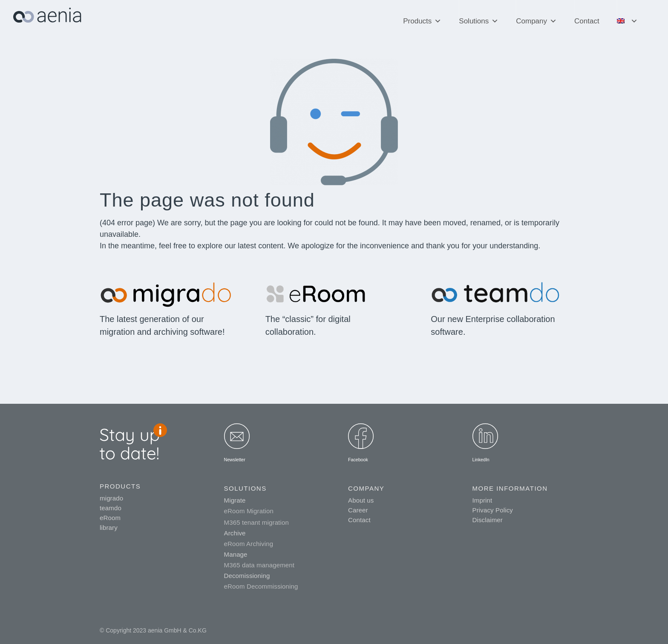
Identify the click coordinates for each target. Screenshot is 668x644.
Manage (236, 554)
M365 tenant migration (256, 522)
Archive (235, 533)
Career (358, 510)
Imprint (482, 500)
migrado (111, 498)
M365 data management (259, 565)
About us (361, 500)
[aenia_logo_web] (47, 19)
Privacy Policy (493, 510)
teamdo (111, 508)
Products (422, 17)
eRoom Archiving (249, 544)
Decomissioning (247, 576)
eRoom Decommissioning (261, 586)
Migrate (235, 500)
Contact (587, 21)
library (109, 528)
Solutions (479, 17)
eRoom (110, 518)
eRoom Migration (249, 511)
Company (536, 17)
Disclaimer (488, 520)
